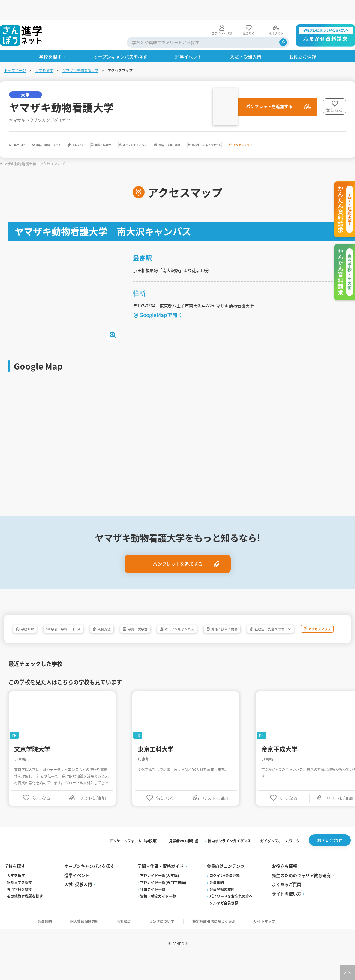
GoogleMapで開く (162, 317)
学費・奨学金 (180, 126)
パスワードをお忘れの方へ (231, 917)
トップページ (16, 50)
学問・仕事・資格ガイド (161, 887)
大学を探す (45, 50)
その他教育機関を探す (26, 917)
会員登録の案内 (222, 910)
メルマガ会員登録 (224, 924)
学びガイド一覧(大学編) (160, 896)
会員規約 (217, 903)
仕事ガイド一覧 (153, 910)
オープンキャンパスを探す (90, 887)
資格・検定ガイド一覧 (158, 917)
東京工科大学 (157, 766)
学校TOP (29, 126)
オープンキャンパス (238, 126)
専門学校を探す (20, 910)
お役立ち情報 (284, 887)
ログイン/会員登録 (225, 896)
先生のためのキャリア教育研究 (301, 896)
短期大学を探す (20, 903)
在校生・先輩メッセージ (46, 142)
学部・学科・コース (82, 126)
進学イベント (77, 896)
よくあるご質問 (286, 905)
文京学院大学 (33, 766)
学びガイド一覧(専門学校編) (164, 903)
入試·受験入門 (79, 905)
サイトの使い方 (286, 914)
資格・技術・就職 (300, 126)
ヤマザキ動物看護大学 (81, 50)
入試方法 (135, 126)
